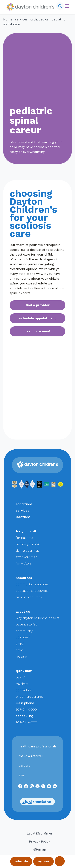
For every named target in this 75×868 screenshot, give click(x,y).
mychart (43, 861)
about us (23, 612)
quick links (24, 671)
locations (23, 517)
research (22, 656)
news (20, 650)
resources (24, 578)
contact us (24, 690)
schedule (21, 861)
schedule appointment (37, 318)
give (22, 775)
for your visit (26, 531)
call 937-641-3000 (60, 861)
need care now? (37, 331)
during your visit (27, 551)
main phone (25, 703)
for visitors (24, 563)
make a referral (31, 756)
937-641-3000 (26, 709)
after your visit (26, 557)
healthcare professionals (38, 746)
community (24, 631)
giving (20, 644)
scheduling (24, 716)
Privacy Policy (39, 841)
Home (8, 19)
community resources (32, 584)
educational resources (32, 591)
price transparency (30, 697)
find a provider (38, 305)
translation (36, 802)
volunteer (23, 637)
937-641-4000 (26, 722)
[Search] (60, 6)
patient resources (29, 597)
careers (24, 766)
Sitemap (40, 849)
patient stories (26, 624)
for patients (24, 538)
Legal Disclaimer (40, 833)
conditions (24, 504)
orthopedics (39, 19)
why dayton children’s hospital (38, 618)
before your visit (28, 544)
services (21, 19)
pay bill (21, 677)
